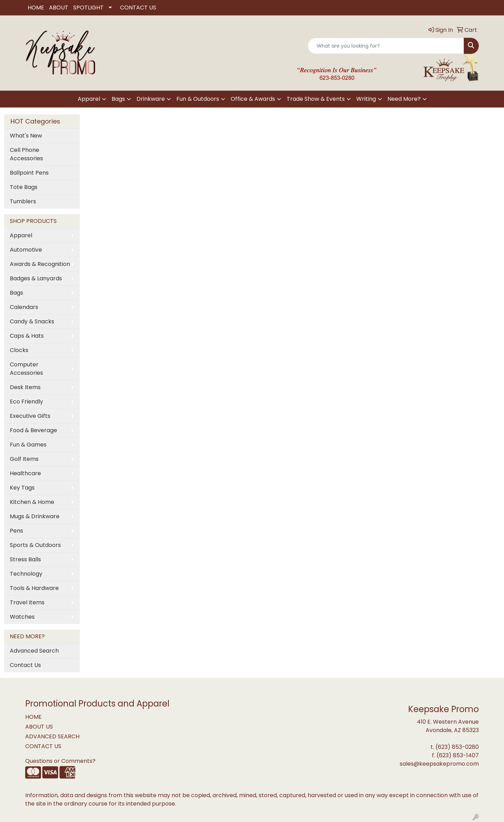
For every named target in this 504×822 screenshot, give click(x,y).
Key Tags (22, 488)
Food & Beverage (33, 430)
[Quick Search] (386, 46)
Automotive (26, 250)
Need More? (404, 99)
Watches (22, 617)
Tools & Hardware (34, 588)
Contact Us (25, 665)
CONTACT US (138, 8)
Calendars (24, 307)
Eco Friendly (26, 402)
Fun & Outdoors (198, 99)
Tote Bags (24, 187)
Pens (16, 531)
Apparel (89, 99)
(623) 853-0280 (457, 747)
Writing (366, 99)
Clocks (19, 350)
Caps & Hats (27, 336)
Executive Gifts (30, 416)
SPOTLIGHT (88, 8)
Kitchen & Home (32, 502)
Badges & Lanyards (36, 278)
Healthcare (25, 473)
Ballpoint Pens (29, 173)
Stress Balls (25, 559)
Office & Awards (253, 99)
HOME (36, 8)
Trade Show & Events (316, 99)
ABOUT (59, 8)
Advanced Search (34, 651)
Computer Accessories (26, 369)
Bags (118, 99)
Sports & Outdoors (35, 545)
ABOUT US (39, 727)
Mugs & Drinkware (35, 516)
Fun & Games (28, 445)
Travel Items (27, 602)
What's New (26, 136)
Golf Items (24, 459)
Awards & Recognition (40, 264)
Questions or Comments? (60, 761)
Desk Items (25, 387)
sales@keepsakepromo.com (439, 764)
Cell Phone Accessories (26, 154)
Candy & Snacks (32, 321)
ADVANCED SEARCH (52, 736)
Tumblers (23, 201)
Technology (26, 574)
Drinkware (151, 99)
